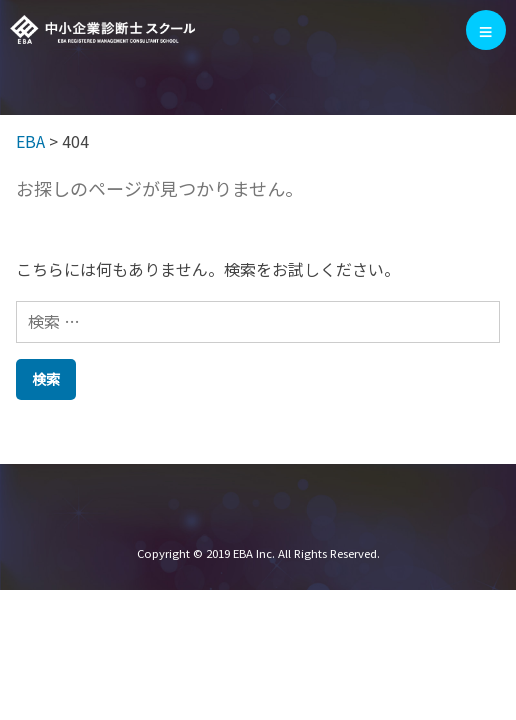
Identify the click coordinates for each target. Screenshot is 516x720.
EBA (102, 30)
